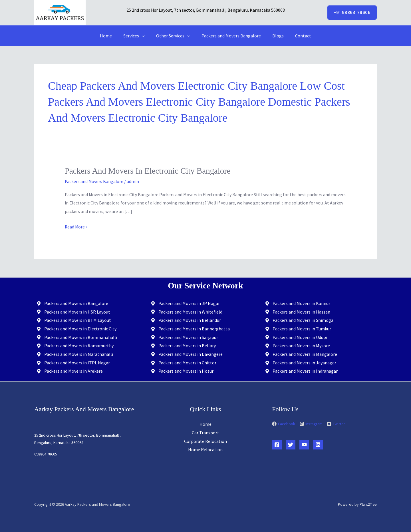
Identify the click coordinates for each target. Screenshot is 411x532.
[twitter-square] (336, 423)
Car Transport (205, 432)
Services (135, 36)
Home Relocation (205, 449)
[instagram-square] (313, 423)
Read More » (76, 226)
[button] (352, 13)
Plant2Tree (368, 504)
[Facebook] (277, 445)
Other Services (171, 36)
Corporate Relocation (205, 441)
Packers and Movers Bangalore (230, 36)
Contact (297, 36)
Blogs (275, 36)
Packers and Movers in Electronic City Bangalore (151, 171)
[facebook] (285, 423)
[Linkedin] (318, 445)
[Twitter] (291, 445)
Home (112, 36)
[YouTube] (304, 445)
